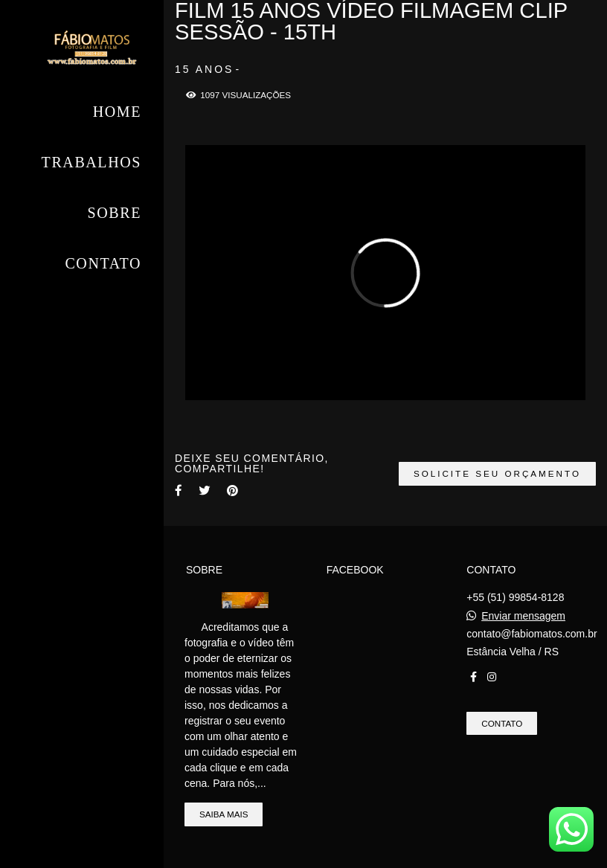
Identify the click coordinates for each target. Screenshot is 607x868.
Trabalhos (91, 162)
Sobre (115, 213)
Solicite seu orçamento (497, 473)
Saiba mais (224, 814)
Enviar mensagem (523, 616)
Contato (103, 263)
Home (117, 112)
